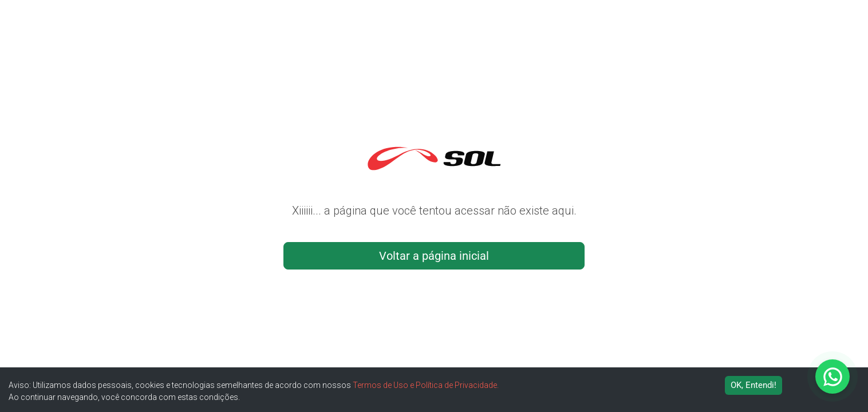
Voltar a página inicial (434, 256)
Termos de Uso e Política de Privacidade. (426, 385)
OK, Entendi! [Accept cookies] (753, 385)
